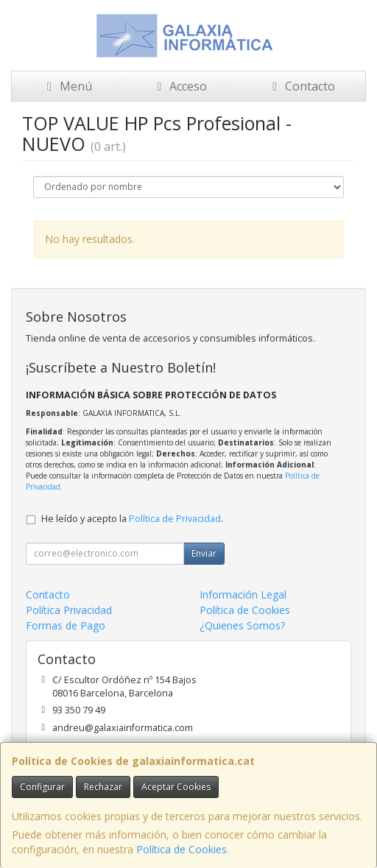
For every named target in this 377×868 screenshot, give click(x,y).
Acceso (179, 86)
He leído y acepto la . (132, 519)
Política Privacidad (69, 610)
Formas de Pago (66, 625)
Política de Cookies (182, 849)
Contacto (301, 86)
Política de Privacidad (175, 519)
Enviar (204, 553)
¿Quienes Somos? (242, 625)
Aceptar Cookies (176, 787)
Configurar (42, 787)
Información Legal (243, 594)
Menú (67, 86)
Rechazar (103, 787)
